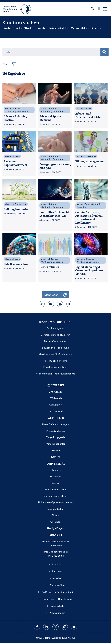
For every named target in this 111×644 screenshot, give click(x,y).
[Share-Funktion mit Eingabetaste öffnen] (42, 304)
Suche (8, 52)
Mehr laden (55, 295)
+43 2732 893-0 (56, 556)
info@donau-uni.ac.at (56, 552)
